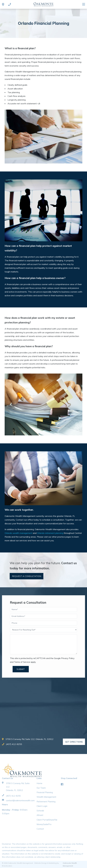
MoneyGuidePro (44, 824)
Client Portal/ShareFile (47, 820)
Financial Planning (45, 792)
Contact (40, 829)
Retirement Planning (46, 802)
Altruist (40, 815)
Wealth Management (46, 797)
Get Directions (74, 742)
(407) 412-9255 (12, 744)
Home (39, 783)
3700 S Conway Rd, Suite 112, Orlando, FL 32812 (28, 739)
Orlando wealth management (19, 533)
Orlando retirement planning (50, 533)
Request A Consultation (27, 576)
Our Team (41, 788)
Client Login (42, 806)
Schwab (40, 811)
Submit (21, 669)
